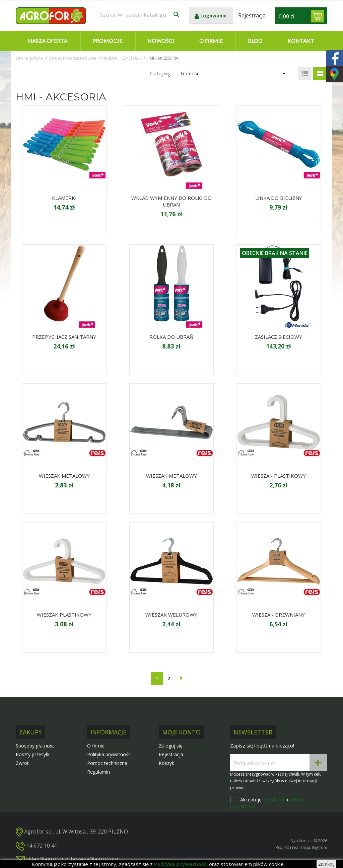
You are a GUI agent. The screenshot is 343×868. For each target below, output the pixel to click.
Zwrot (22, 763)
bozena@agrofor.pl (95, 859)
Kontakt (301, 41)
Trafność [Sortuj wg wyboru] (234, 74)
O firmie (211, 41)
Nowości (161, 41)
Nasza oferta (48, 41)
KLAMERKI (64, 198)
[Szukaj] (140, 15)
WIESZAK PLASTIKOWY (279, 476)
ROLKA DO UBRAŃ (171, 337)
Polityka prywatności (109, 754)
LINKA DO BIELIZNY (279, 198)
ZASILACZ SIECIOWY (279, 337)
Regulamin (98, 772)
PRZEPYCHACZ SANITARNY (64, 337)
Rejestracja (171, 754)
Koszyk (166, 763)
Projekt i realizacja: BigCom (301, 847)
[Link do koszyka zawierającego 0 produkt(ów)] (317, 16)
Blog (255, 41)
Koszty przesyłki (33, 754)
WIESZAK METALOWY (64, 476)
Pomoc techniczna (107, 763)
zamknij (326, 864)
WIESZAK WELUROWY (171, 615)
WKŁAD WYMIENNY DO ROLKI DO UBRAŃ (171, 201)
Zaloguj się (171, 746)
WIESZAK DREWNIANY (279, 615)
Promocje (107, 41)
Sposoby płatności (36, 746)
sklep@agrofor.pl (48, 859)
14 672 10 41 (42, 846)
